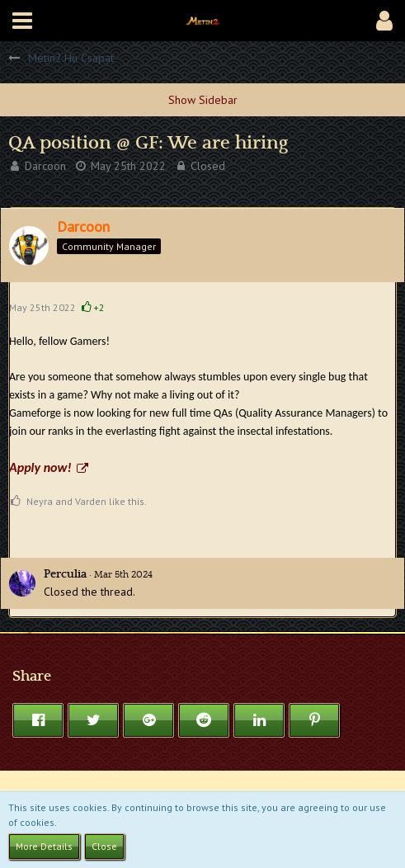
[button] (22, 21)
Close (104, 846)
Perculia (65, 574)
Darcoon (45, 166)
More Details (44, 846)
